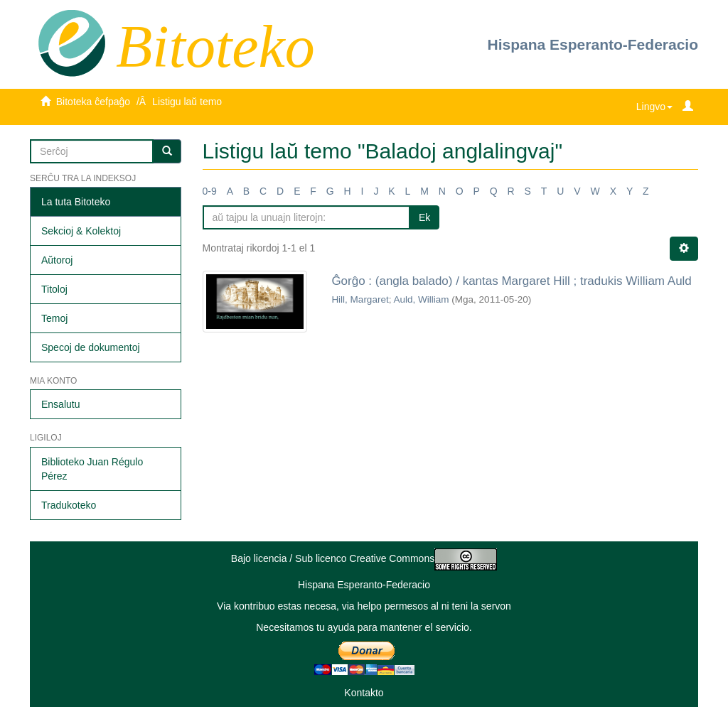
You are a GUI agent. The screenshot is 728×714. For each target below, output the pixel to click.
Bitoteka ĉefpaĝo (93, 102)
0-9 (210, 191)
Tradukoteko (69, 505)
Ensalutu (60, 404)
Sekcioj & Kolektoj (81, 231)
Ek (424, 217)
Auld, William (421, 299)
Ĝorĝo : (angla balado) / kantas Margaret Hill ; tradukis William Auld (511, 281)
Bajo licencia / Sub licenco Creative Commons (364, 558)
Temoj (54, 318)
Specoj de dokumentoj (91, 347)
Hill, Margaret (360, 299)
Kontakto (364, 693)
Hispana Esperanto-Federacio (593, 44)
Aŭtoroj (57, 260)
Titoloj (54, 289)
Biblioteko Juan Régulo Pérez (92, 469)
